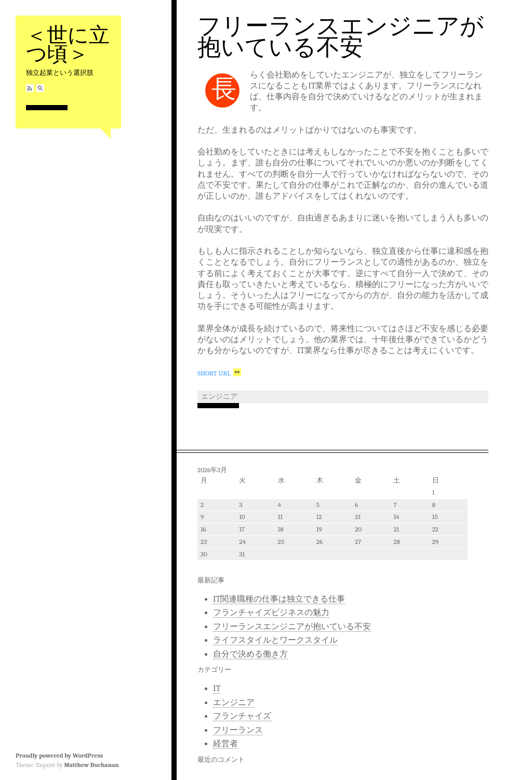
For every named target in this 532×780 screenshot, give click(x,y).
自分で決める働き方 (250, 654)
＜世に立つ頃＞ (68, 44)
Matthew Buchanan (91, 765)
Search (40, 88)
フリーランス (238, 730)
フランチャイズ (242, 716)
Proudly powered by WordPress (59, 756)
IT (217, 688)
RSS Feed (30, 88)
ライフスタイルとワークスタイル (275, 640)
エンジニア (219, 396)
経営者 (225, 744)
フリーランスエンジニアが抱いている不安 (341, 37)
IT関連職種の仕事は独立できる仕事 (279, 599)
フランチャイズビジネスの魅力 (271, 613)
